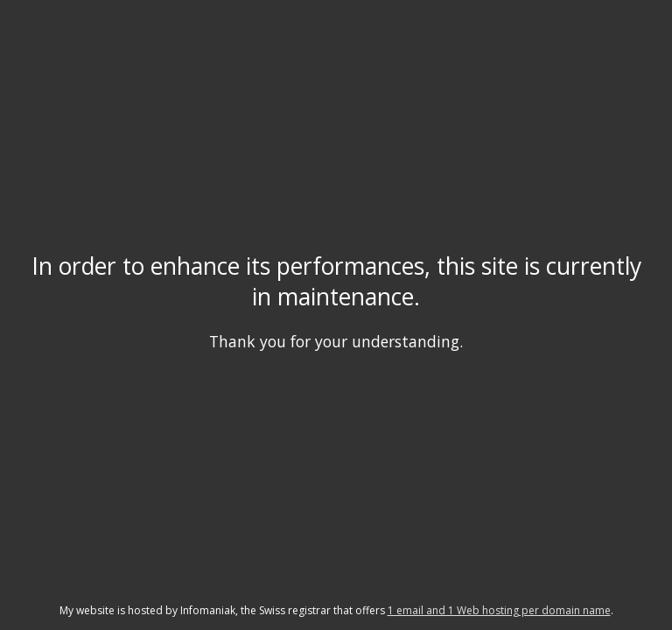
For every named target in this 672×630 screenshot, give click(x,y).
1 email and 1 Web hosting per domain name (499, 610)
